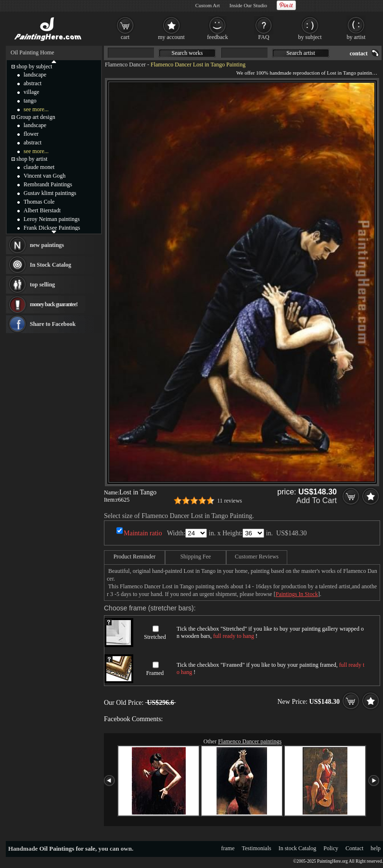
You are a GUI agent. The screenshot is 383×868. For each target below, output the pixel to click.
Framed (155, 673)
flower (31, 134)
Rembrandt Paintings (48, 184)
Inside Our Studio (248, 5)
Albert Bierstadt (42, 210)
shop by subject (34, 66)
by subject (310, 37)
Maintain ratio (143, 533)
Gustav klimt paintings (50, 193)
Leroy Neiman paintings (52, 219)
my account (171, 37)
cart (125, 37)
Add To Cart (317, 500)
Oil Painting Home (32, 52)
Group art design (36, 117)
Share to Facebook (53, 324)
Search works (187, 53)
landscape (35, 75)
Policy (331, 848)
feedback (217, 37)
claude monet (39, 167)
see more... (36, 109)
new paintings (47, 245)
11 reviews (230, 501)
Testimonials (257, 848)
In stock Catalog (298, 848)
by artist (356, 37)
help (376, 848)
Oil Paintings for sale (67, 849)
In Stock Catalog (51, 265)
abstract (32, 83)
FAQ (263, 37)
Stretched (155, 637)
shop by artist (32, 159)
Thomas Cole (39, 202)
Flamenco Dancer (125, 65)
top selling (42, 285)
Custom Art (208, 5)
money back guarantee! (54, 304)
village (32, 92)
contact (359, 53)
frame (228, 848)
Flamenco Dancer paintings (250, 741)
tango (30, 101)
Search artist (301, 53)
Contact (354, 848)
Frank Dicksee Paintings (52, 228)
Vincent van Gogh (45, 176)
